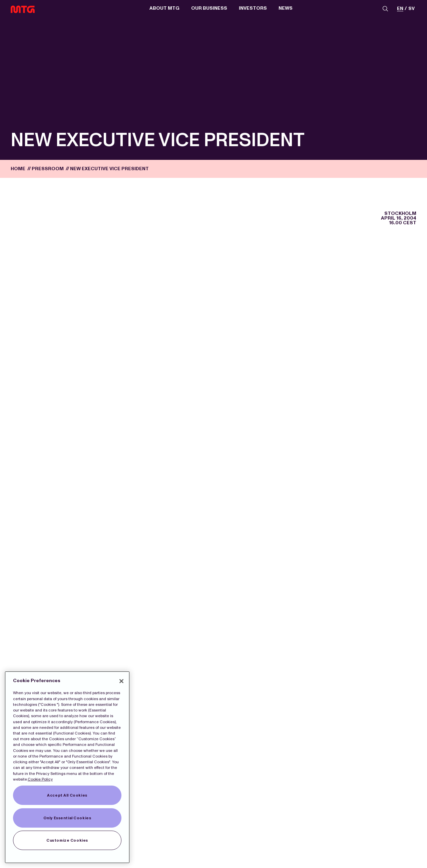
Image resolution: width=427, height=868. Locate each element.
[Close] (121, 681)
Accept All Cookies (67, 795)
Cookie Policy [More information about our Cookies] (40, 779)
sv (411, 9)
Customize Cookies (67, 840)
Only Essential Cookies (67, 818)
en (400, 9)
